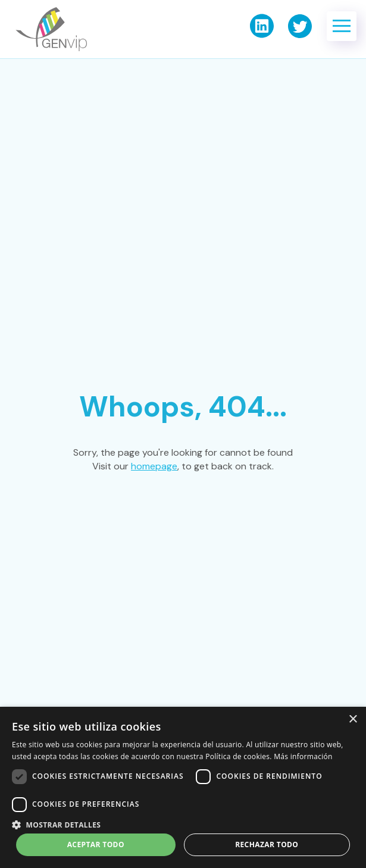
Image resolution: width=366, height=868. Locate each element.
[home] (48, 29)
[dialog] (183, 787)
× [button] (353, 720)
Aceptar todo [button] (96, 845)
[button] (342, 26)
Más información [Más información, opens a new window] (303, 756)
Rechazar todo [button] (267, 845)
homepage (154, 466)
